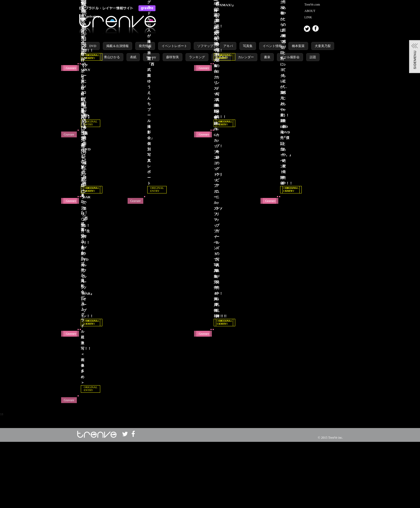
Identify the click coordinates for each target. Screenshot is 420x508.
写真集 (248, 46)
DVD (93, 46)
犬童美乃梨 (323, 46)
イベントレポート (174, 46)
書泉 (267, 57)
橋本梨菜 (298, 46)
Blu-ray (151, 57)
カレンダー (246, 57)
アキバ (228, 46)
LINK (308, 17)
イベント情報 (272, 46)
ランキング (197, 57)
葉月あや (221, 57)
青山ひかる (112, 57)
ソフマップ (205, 46)
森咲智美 (173, 57)
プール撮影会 (290, 57)
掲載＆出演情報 (117, 46)
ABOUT (310, 11)
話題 (313, 57)
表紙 (133, 57)
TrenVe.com (312, 5)
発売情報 (145, 46)
